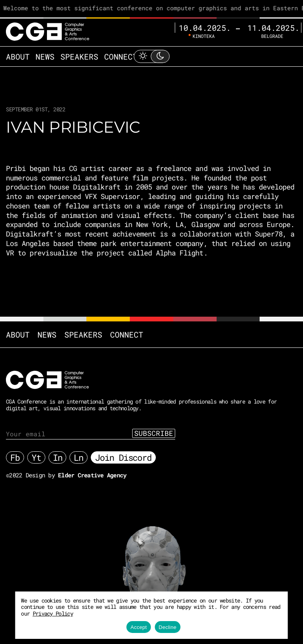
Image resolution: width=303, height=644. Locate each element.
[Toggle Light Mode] (151, 56)
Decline (167, 627)
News (45, 56)
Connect (121, 56)
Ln (79, 457)
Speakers (79, 56)
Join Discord (123, 457)
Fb (15, 457)
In (58, 457)
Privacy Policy (53, 613)
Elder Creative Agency (92, 475)
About (18, 56)
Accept (139, 627)
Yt (36, 457)
